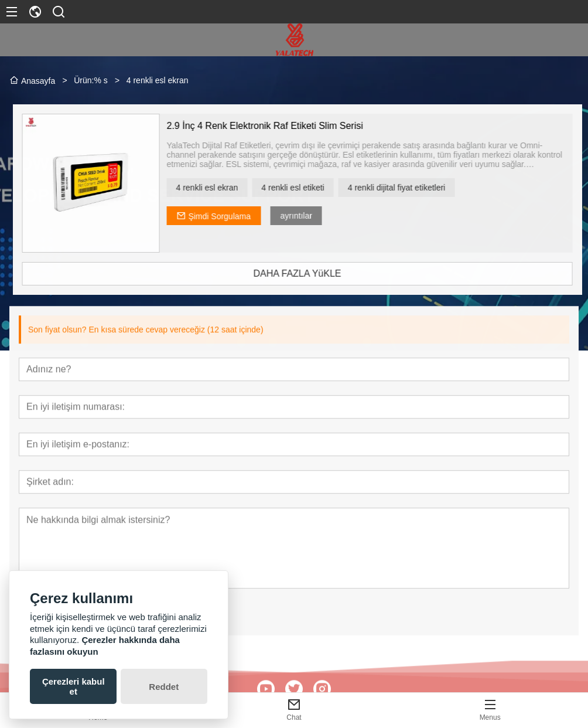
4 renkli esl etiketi (312, 188)
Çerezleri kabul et (73, 686)
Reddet (164, 687)
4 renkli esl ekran (226, 188)
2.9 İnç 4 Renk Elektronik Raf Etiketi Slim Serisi (284, 126)
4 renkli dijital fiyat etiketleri (416, 188)
